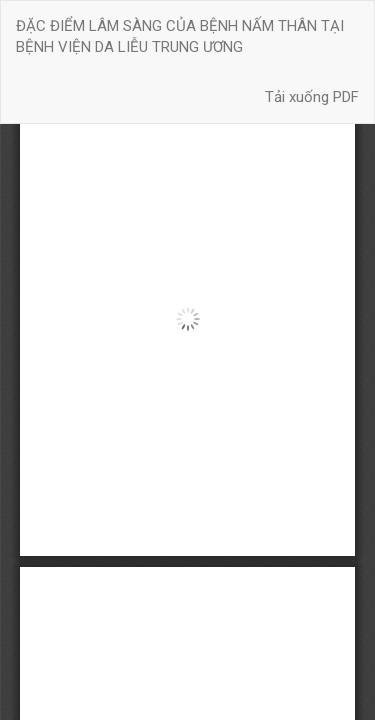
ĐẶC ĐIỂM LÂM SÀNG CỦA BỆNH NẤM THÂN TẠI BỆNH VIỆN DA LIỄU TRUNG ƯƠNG (180, 36)
